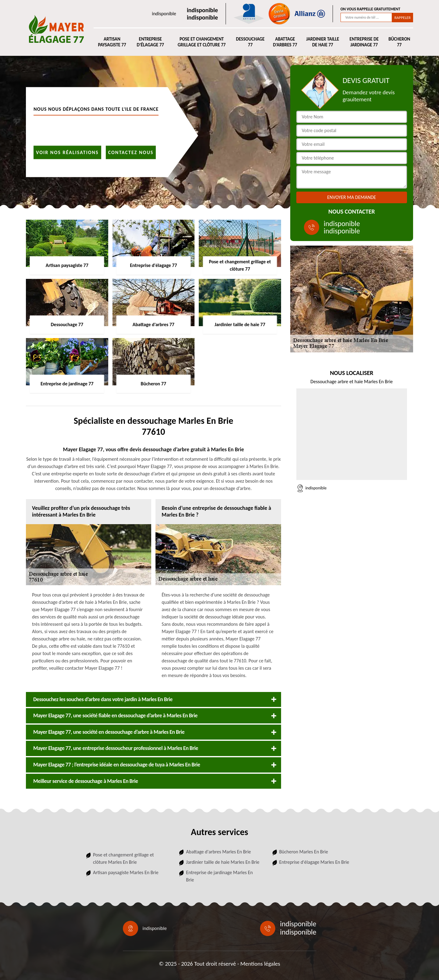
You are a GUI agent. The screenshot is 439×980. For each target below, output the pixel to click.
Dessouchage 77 (250, 42)
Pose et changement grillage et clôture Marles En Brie (123, 858)
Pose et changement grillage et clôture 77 (202, 42)
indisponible (164, 14)
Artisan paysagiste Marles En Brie (126, 872)
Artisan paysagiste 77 (112, 42)
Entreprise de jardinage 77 (364, 42)
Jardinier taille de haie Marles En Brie (223, 862)
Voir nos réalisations (67, 152)
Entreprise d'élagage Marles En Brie (314, 862)
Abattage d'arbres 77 (285, 42)
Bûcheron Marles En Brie (304, 852)
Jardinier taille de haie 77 (323, 42)
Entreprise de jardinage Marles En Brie (219, 876)
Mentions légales (260, 964)
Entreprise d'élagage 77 (150, 42)
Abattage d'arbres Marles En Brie (218, 852)
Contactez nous (131, 152)
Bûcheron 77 (399, 42)
